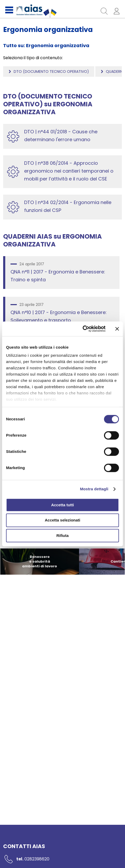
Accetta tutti (63, 505)
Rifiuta (63, 535)
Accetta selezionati (62, 520)
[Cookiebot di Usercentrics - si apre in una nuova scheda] (83, 329)
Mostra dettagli (94, 489)
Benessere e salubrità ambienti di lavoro (40, 561)
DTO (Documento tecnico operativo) (51, 72)
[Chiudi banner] (117, 329)
